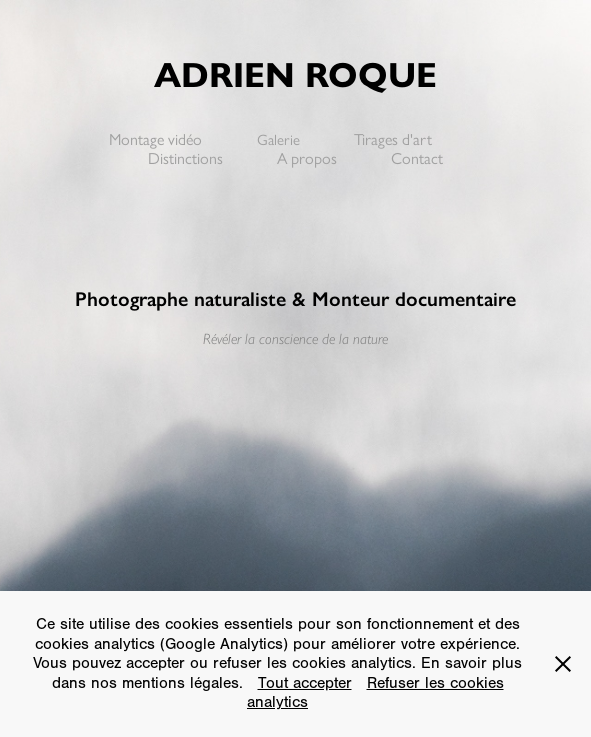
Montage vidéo (155, 139)
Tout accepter (305, 683)
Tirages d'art (393, 139)
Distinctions (185, 158)
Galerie (278, 140)
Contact (417, 158)
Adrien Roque (295, 75)
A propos (307, 158)
